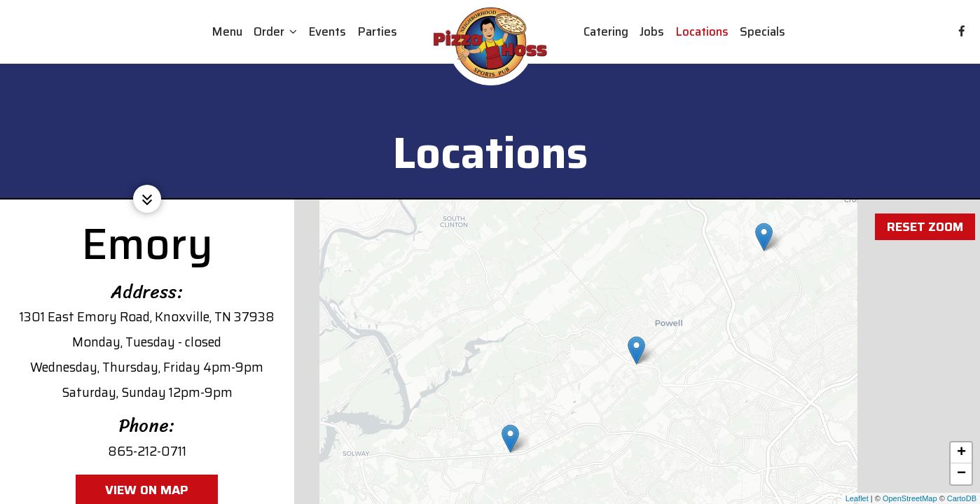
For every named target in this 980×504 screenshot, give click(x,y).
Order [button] (275, 31)
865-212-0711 (147, 451)
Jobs (652, 31)
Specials (762, 31)
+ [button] (961, 453)
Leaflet (857, 498)
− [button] (961, 474)
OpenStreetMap (910, 498)
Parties (377, 31)
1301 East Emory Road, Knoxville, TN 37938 (147, 317)
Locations (702, 31)
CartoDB (962, 498)
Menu (227, 31)
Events (327, 31)
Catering (606, 31)
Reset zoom (924, 218)
